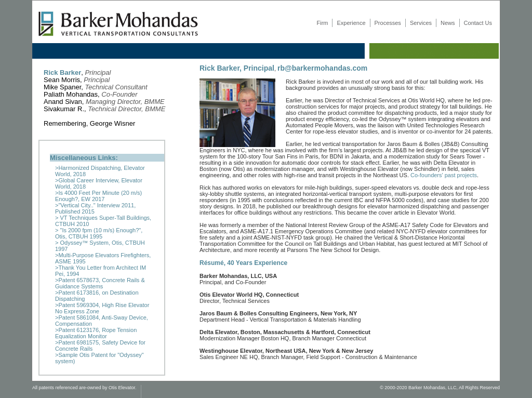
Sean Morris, (77, 80)
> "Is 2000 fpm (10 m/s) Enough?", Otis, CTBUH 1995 (99, 233)
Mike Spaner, (96, 87)
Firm (322, 23)
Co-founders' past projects (444, 175)
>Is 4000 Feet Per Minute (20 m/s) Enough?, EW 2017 (98, 196)
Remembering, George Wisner (90, 123)
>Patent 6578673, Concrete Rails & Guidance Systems (100, 283)
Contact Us (478, 23)
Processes (388, 23)
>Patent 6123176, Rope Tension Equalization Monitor (96, 333)
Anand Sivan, (104, 102)
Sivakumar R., (104, 109)
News (448, 23)
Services (421, 23)
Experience (351, 23)
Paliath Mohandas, (91, 94)
